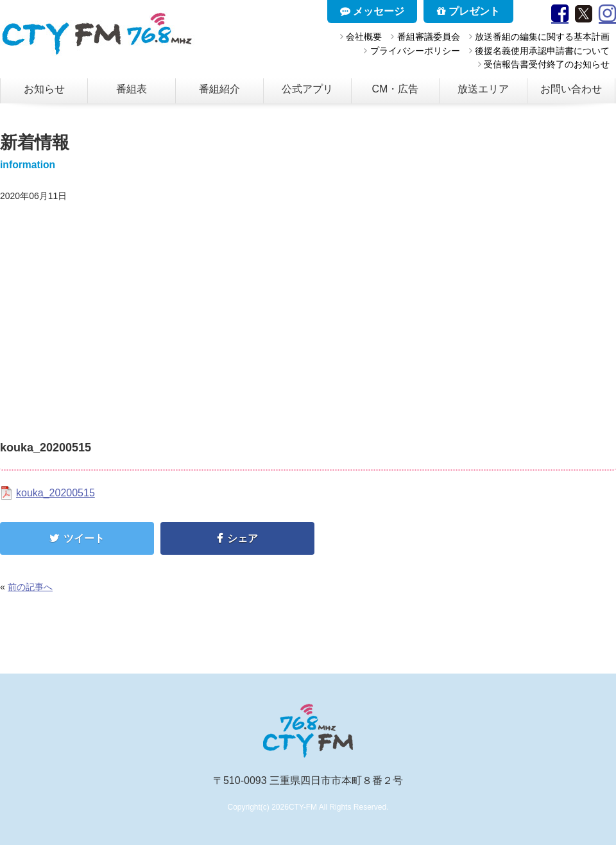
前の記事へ (30, 587)
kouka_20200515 (56, 493)
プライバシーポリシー (415, 51)
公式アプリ (307, 89)
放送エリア (483, 89)
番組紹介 (219, 89)
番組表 (132, 89)
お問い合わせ (571, 89)
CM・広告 (396, 89)
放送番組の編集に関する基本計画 (542, 37)
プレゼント (468, 11)
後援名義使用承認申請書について (542, 51)
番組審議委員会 (429, 37)
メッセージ (372, 11)
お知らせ (44, 89)
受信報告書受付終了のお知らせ (547, 64)
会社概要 (364, 37)
